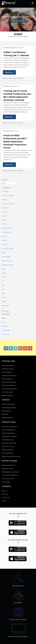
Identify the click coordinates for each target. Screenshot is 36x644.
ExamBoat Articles (7, 469)
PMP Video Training (8, 369)
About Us (4, 491)
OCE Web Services (6, 232)
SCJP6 (3, 293)
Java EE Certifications (8, 433)
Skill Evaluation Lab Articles (10, 472)
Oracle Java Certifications (9, 427)
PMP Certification (7, 379)
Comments (6, 330)
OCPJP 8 (4, 253)
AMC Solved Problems (8, 385)
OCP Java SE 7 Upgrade (8, 249)
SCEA (3, 277)
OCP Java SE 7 (5, 244)
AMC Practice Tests (8, 450)
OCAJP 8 (4, 216)
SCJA (3, 281)
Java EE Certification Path (8, 204)
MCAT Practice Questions (9, 389)
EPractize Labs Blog (8, 479)
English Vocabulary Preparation (11, 456)
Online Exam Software (8, 404)
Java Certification (7, 372)
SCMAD (10, 78)
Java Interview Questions (9, 376)
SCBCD (3, 269)
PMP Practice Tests (8, 440)
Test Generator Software (9, 408)
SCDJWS (4, 273)
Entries (5, 326)
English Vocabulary (7, 395)
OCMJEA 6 (4, 240)
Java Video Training (8, 366)
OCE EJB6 (4, 220)
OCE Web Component (7, 228)
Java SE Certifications (8, 430)
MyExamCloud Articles (9, 465)
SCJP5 (3, 289)
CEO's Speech (5, 191)
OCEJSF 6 (4, 236)
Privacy (4, 501)
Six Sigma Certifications (9, 382)
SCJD (3, 285)
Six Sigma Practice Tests (9, 443)
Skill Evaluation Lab (8, 418)
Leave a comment (18, 78)
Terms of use (6, 498)
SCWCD (4, 302)
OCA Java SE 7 (5, 212)
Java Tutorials (6, 482)
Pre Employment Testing (8, 265)
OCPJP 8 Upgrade (6, 257)
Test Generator (5, 306)
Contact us (5, 494)
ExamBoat (4, 200)
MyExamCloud (5, 208)
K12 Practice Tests (7, 392)
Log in (3, 322)
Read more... (9, 72)
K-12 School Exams (8, 453)
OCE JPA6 (4, 224)
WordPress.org (5, 334)
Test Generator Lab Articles (10, 475)
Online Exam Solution (7, 261)
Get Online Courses (18, 20)
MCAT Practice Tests (8, 446)
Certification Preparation (8, 196)
